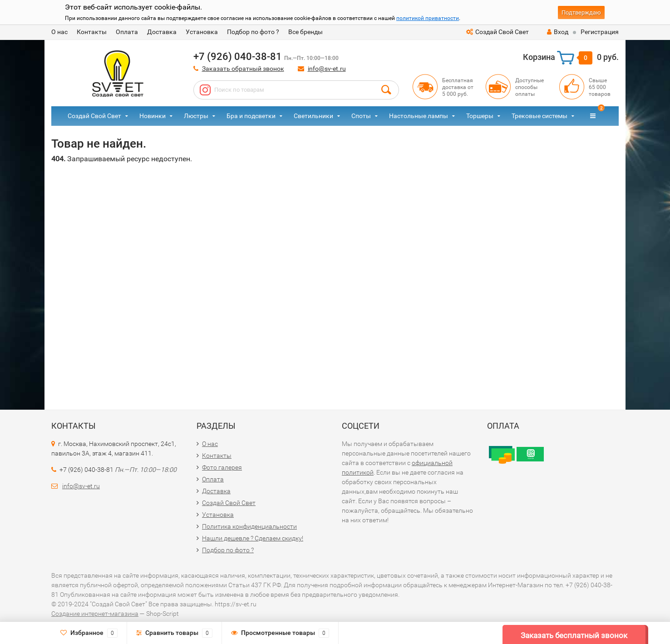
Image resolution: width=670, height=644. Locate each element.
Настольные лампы (419, 116)
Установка (202, 32)
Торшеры (480, 116)
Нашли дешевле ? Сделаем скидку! (253, 538)
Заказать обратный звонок (243, 69)
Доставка (162, 32)
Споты (361, 116)
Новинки (153, 116)
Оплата (127, 32)
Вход (558, 32)
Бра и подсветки (251, 116)
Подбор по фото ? (253, 32)
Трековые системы (539, 116)
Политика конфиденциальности (249, 526)
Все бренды (305, 32)
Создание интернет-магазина (95, 614)
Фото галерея (222, 467)
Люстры (196, 116)
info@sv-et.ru (327, 69)
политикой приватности (428, 18)
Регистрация (600, 32)
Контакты (92, 32)
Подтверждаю (581, 12)
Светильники (313, 116)
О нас (59, 32)
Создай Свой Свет (498, 32)
